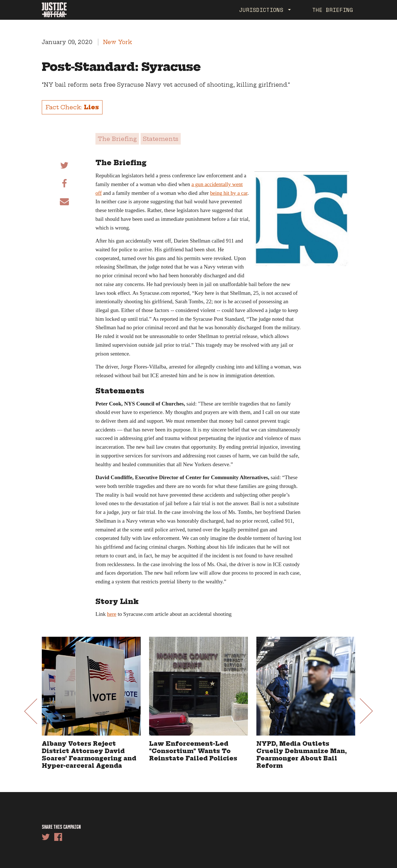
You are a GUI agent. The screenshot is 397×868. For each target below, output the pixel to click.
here (112, 614)
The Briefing (333, 10)
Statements (161, 139)
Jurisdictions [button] (263, 10)
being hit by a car (229, 193)
